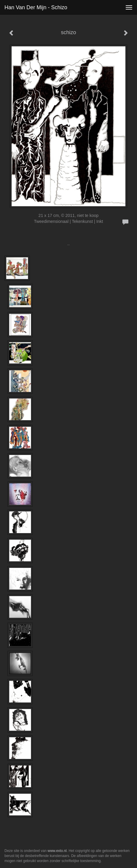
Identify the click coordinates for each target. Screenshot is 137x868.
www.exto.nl (57, 851)
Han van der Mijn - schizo (36, 7)
